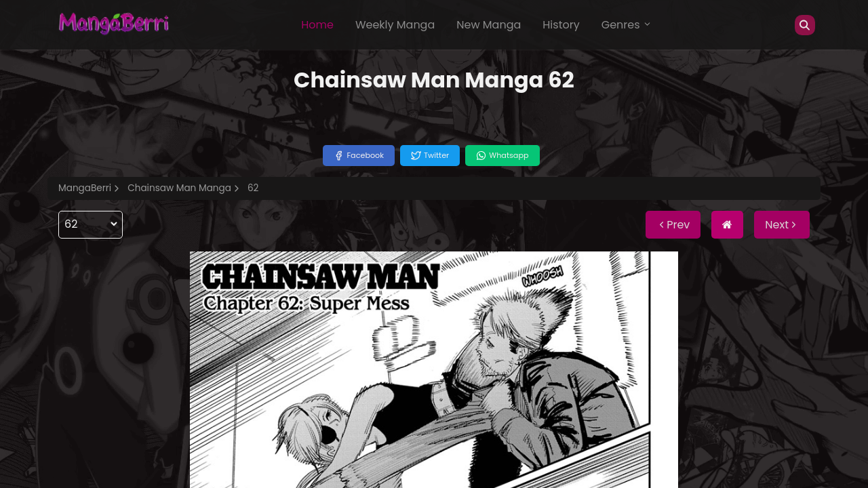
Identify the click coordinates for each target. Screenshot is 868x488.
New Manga (489, 25)
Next (782, 225)
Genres (627, 25)
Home (317, 25)
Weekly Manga (395, 25)
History (561, 25)
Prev (673, 225)
